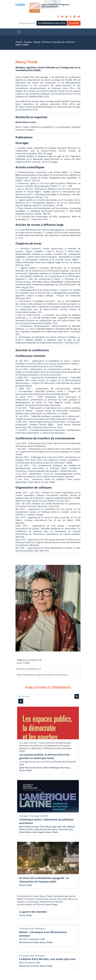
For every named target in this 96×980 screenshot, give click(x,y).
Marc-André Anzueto (29, 827)
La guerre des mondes (33, 912)
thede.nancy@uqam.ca (29, 669)
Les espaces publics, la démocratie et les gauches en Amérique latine (44, 756)
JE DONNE (74, 23)
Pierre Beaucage (48, 827)
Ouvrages (24, 816)
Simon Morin (25, 832)
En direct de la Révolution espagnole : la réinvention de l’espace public (44, 880)
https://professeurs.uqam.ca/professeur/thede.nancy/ (43, 675)
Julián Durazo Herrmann (31, 768)
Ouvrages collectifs (28, 743)
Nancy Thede (25, 770)
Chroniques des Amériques (32, 929)
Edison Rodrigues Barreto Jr (57, 768)
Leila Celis (61, 827)
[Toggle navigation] (19, 32)
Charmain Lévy (66, 829)
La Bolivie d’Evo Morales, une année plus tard (47, 959)
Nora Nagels (38, 832)
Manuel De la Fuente (29, 942)
